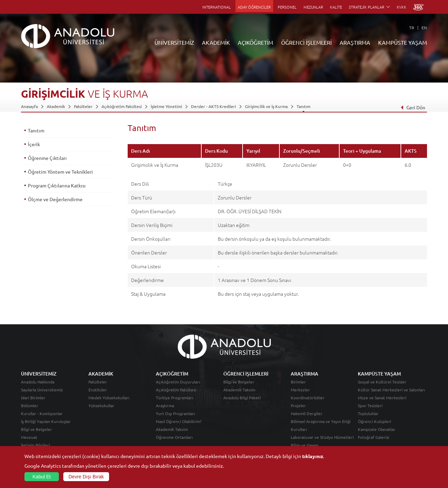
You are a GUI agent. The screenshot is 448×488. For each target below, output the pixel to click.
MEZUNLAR (313, 7)
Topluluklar (368, 413)
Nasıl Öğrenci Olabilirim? (179, 421)
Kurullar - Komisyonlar (42, 413)
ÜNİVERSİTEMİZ (174, 42)
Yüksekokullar (101, 405)
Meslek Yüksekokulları (109, 398)
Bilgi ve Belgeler (36, 429)
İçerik (34, 144)
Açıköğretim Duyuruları (178, 382)
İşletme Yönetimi (166, 106)
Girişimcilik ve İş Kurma (266, 106)
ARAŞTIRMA (355, 42)
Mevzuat (29, 437)
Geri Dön (413, 107)
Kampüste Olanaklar (377, 429)
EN (424, 28)
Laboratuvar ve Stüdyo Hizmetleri (322, 437)
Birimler (298, 382)
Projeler (298, 405)
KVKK (402, 7)
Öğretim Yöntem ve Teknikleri (60, 172)
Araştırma (165, 405)
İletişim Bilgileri (35, 445)
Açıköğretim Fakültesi (122, 106)
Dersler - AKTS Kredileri (214, 106)
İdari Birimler (33, 398)
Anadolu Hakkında (38, 382)
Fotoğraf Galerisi (374, 437)
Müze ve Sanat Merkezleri (382, 398)
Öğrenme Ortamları (174, 437)
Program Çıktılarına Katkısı (57, 185)
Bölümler (30, 405)
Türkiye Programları (174, 398)
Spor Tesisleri (370, 405)
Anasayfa (29, 106)
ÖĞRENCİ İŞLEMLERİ (306, 42)
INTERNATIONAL (217, 7)
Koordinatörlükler (308, 398)
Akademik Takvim (172, 429)
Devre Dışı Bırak (86, 477)
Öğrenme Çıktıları (47, 158)
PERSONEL (287, 7)
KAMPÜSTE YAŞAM (403, 42)
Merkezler (300, 390)
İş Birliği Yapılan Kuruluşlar (46, 421)
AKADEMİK (216, 42)
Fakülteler (83, 106)
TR (412, 28)
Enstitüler (98, 390)
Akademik (56, 106)
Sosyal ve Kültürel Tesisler (382, 382)
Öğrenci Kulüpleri (375, 421)
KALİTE (336, 7)
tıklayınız (313, 456)
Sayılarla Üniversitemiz (42, 390)
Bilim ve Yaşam (305, 445)
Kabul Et (42, 477)
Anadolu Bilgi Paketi (242, 398)
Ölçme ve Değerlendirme (55, 199)
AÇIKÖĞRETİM (255, 42)
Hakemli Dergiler (307, 413)
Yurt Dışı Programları (175, 413)
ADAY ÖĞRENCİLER (254, 7)
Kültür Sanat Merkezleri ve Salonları (391, 390)
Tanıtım (303, 106)
